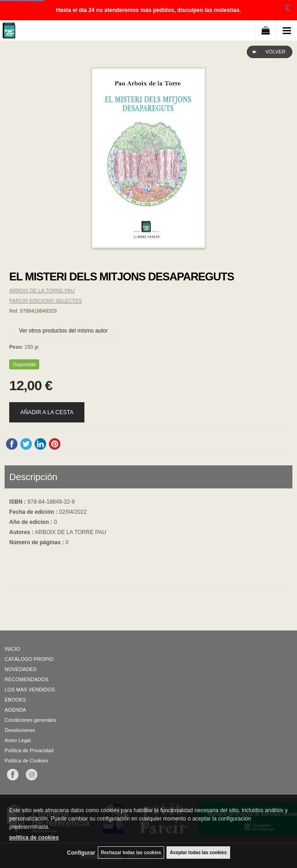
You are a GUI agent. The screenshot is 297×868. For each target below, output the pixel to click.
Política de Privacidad (29, 750)
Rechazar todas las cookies (131, 853)
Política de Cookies (26, 761)
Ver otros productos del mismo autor (63, 331)
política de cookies (34, 838)
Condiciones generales (30, 720)
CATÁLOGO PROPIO (29, 659)
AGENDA (15, 710)
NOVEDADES (21, 669)
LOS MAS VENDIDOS (30, 690)
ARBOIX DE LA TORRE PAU (42, 291)
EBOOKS (15, 700)
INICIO (12, 649)
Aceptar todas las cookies (198, 853)
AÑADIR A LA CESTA (47, 412)
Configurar (81, 853)
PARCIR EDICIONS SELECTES (46, 301)
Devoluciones (20, 730)
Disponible (24, 364)
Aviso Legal (18, 740)
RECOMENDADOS (27, 679)
